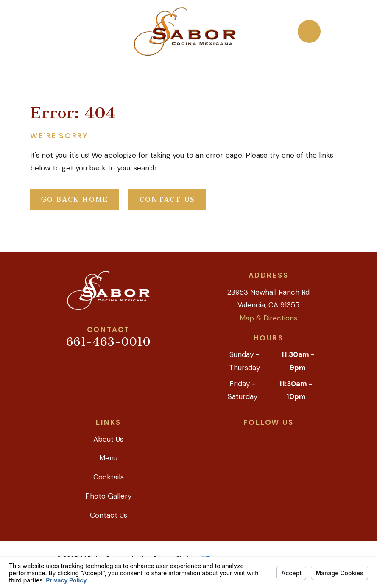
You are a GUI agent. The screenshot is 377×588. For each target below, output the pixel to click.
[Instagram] (298, 438)
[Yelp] (259, 438)
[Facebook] (278, 438)
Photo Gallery (108, 496)
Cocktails (109, 477)
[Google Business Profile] (239, 438)
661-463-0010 (108, 342)
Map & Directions (268, 318)
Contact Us (167, 199)
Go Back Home (75, 199)
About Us (108, 439)
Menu (108, 458)
